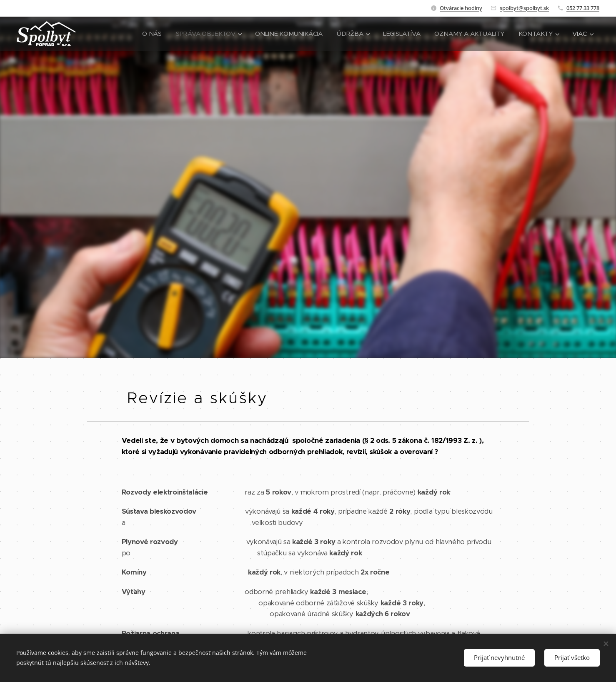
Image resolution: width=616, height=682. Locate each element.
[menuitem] (145, 34)
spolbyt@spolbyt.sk (524, 8)
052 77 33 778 (583, 8)
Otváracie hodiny (461, 8)
